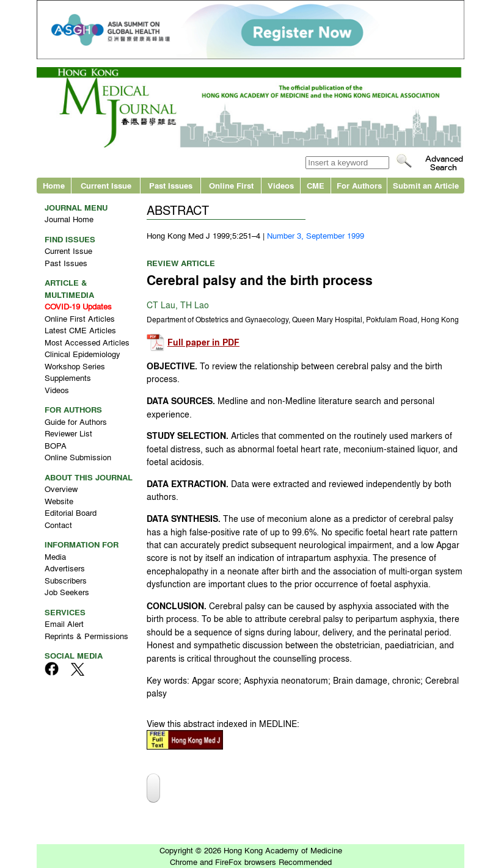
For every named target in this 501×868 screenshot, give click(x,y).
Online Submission (78, 457)
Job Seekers (67, 592)
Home (54, 185)
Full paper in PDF (203, 342)
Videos (281, 185)
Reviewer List (68, 433)
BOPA (56, 445)
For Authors (359, 185)
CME (316, 185)
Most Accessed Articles (87, 342)
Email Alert (64, 624)
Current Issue (106, 185)
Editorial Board (71, 512)
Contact (58, 525)
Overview (61, 489)
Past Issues (171, 185)
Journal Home (69, 219)
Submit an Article (426, 185)
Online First (231, 185)
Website (59, 501)
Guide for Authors (76, 421)
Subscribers (66, 580)
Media (55, 556)
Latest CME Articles (80, 330)
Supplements (68, 378)
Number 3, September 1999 (316, 235)
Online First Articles (80, 318)
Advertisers (65, 568)
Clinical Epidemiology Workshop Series (82, 360)
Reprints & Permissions (86, 636)
